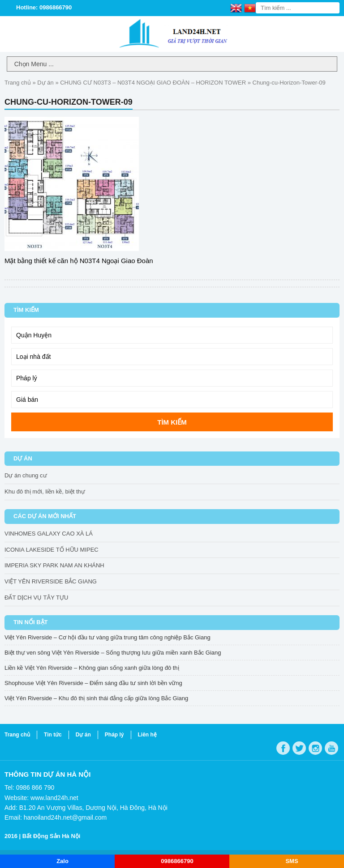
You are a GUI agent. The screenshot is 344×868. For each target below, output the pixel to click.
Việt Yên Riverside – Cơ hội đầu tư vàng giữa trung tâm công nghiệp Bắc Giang (107, 637)
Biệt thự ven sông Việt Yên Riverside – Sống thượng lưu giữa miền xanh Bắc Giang (113, 653)
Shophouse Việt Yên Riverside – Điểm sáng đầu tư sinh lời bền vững (93, 683)
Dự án (45, 83)
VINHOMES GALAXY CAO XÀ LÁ (49, 534)
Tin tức (53, 735)
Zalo (62, 861)
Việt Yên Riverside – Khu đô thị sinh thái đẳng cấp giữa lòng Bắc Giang (96, 698)
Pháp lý (114, 735)
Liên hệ (147, 735)
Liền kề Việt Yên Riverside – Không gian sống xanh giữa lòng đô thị (92, 668)
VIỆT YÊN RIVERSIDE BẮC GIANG (51, 581)
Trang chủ (18, 83)
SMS (292, 861)
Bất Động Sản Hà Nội (52, 836)
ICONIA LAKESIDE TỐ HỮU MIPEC (52, 550)
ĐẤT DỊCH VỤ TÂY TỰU (36, 598)
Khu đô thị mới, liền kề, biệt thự (45, 491)
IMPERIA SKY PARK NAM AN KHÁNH (54, 565)
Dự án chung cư (26, 475)
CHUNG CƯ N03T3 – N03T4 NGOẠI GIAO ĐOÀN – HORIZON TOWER (153, 83)
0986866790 (177, 861)
